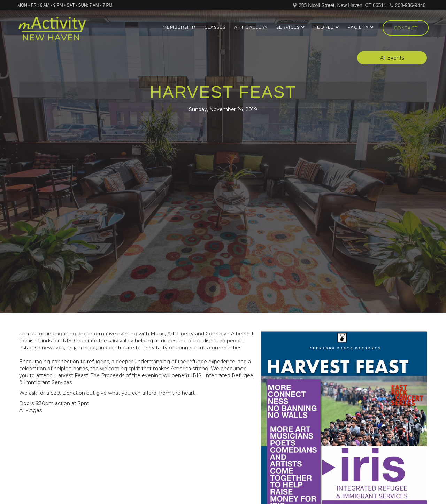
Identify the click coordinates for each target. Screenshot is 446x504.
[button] (291, 27)
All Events (392, 58)
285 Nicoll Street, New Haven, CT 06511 (343, 5)
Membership (179, 27)
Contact (406, 28)
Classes (215, 27)
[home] (52, 32)
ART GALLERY (251, 27)
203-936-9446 (410, 5)
